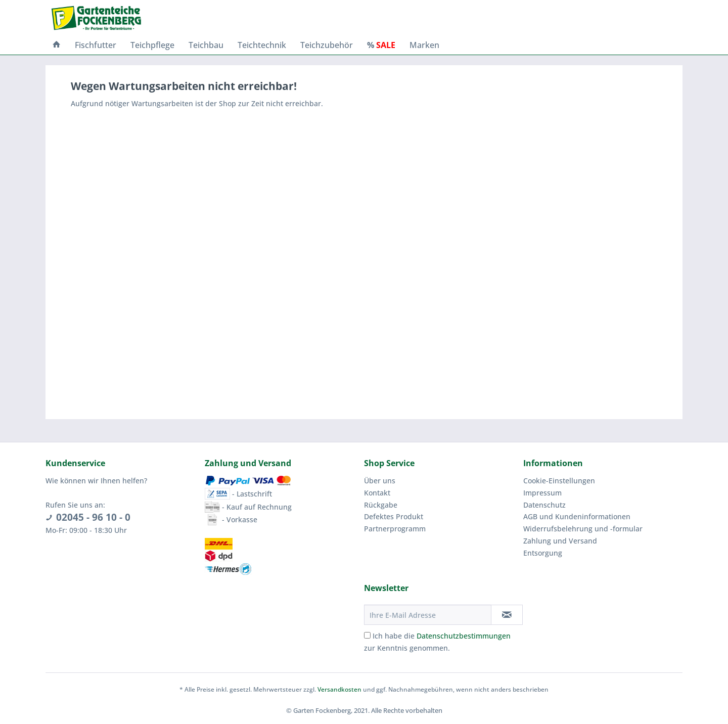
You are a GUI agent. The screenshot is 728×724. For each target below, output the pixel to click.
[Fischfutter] (96, 45)
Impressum (542, 493)
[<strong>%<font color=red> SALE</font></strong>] (381, 45)
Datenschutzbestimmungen (464, 636)
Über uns (380, 481)
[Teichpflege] (152, 45)
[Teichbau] (206, 45)
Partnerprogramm (395, 529)
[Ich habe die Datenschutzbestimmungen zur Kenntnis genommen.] (367, 635)
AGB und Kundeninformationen (577, 516)
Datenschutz (544, 505)
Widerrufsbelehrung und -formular (583, 529)
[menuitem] (57, 45)
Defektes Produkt (394, 516)
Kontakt (377, 493)
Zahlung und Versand (560, 541)
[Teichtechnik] (262, 45)
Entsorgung (543, 553)
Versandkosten (339, 689)
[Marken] (424, 45)
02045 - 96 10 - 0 (93, 517)
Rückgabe (381, 505)
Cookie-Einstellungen (559, 481)
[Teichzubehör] (327, 45)
